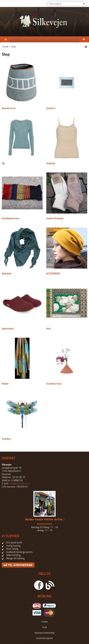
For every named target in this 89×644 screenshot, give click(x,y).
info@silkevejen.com (19, 484)
